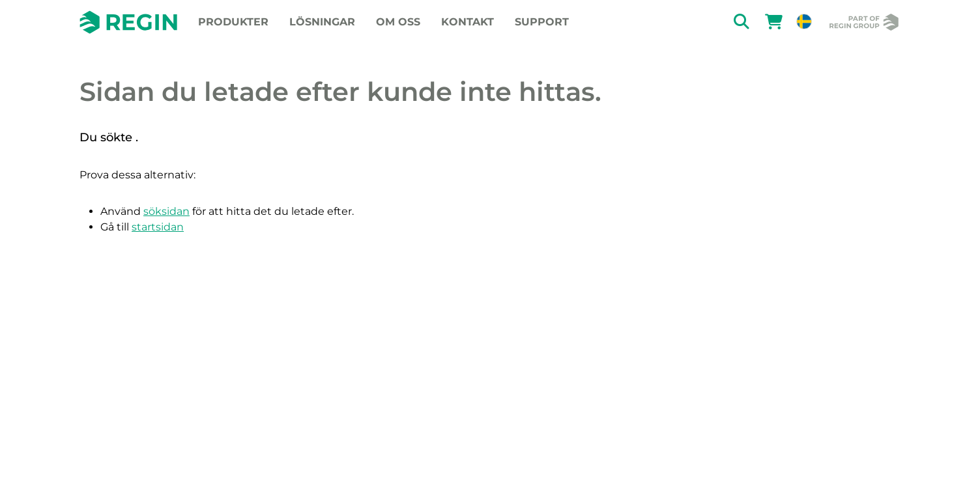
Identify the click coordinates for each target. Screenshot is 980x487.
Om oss (398, 22)
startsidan (158, 227)
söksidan (166, 211)
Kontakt (468, 22)
